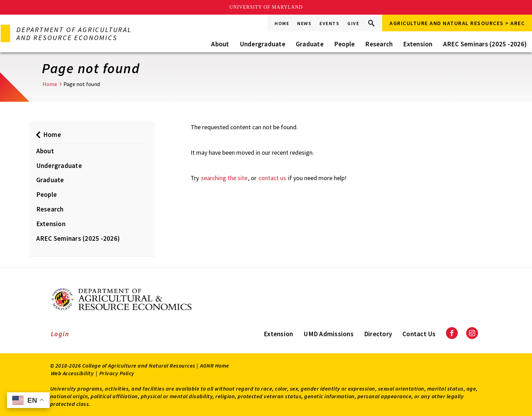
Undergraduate (263, 44)
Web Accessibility (72, 373)
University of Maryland (266, 7)
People (345, 44)
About (220, 44)
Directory (378, 334)
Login (60, 334)
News (304, 23)
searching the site (224, 178)
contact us (272, 178)
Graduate (310, 44)
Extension (418, 44)
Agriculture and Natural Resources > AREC (457, 23)
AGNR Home (215, 365)
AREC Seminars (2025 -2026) (485, 44)
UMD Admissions (329, 334)
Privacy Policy (117, 373)
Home (282, 23)
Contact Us (419, 334)
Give (353, 23)
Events (329, 23)
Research (379, 44)
